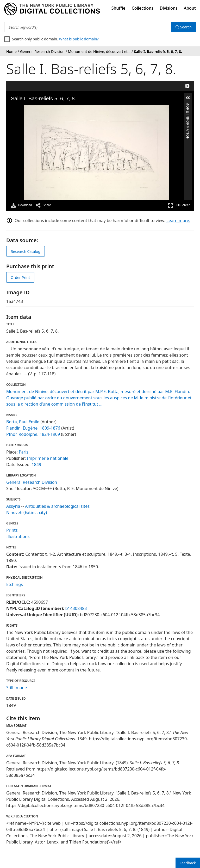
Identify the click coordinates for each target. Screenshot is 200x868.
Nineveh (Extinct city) (27, 512)
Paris (24, 452)
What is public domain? (79, 39)
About (190, 8)
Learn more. (178, 221)
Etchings (15, 584)
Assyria (13, 506)
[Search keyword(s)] (88, 27)
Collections (143, 8)
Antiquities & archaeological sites (57, 506)
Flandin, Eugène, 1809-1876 (33, 428)
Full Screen (179, 205)
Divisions (168, 8)
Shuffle (118, 8)
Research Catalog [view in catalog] (26, 251)
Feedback (188, 863)
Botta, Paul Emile (23, 422)
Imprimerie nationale (48, 458)
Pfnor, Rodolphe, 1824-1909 (33, 434)
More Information (187, 105)
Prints (12, 530)
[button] (188, 98)
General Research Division (32, 482)
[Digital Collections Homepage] (52, 9)
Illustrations (18, 536)
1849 (37, 464)
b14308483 (76, 608)
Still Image (17, 688)
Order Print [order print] (20, 277)
